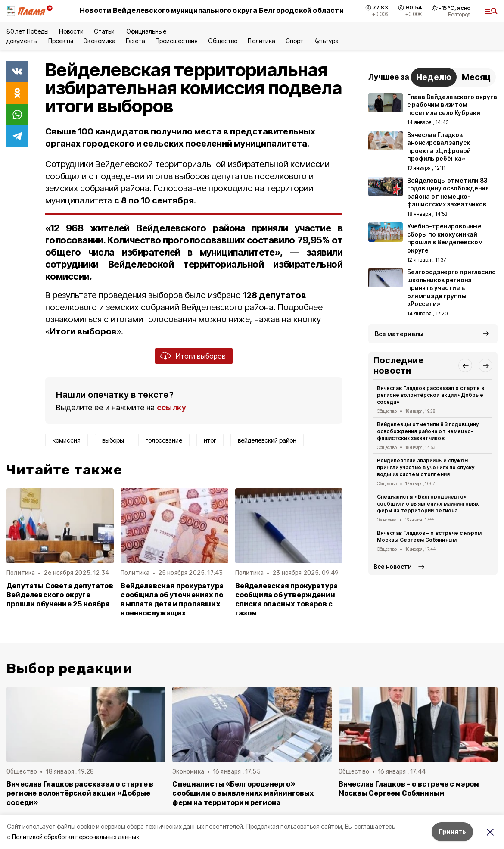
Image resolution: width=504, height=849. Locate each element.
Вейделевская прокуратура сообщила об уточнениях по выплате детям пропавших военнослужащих (172, 599)
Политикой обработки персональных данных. (76, 837)
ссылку (171, 407)
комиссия (67, 440)
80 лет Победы (28, 31)
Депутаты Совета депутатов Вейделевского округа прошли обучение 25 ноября (60, 595)
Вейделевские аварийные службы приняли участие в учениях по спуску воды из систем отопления (426, 467)
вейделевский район (267, 440)
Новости (71, 31)
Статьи (105, 31)
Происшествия (177, 41)
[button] (465, 365)
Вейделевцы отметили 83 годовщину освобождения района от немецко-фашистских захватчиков (428, 431)
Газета (135, 41)
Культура (326, 41)
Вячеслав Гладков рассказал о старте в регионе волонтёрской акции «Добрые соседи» (431, 395)
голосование (164, 440)
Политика (261, 41)
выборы (113, 440)
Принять (452, 832)
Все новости (393, 567)
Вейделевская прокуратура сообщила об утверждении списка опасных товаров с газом (287, 599)
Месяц (476, 77)
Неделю (434, 77)
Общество (223, 41)
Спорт (294, 41)
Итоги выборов (201, 356)
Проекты (61, 41)
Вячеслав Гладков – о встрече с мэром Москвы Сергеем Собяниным (429, 536)
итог (210, 440)
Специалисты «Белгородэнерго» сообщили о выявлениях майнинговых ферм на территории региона (428, 504)
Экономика (99, 41)
